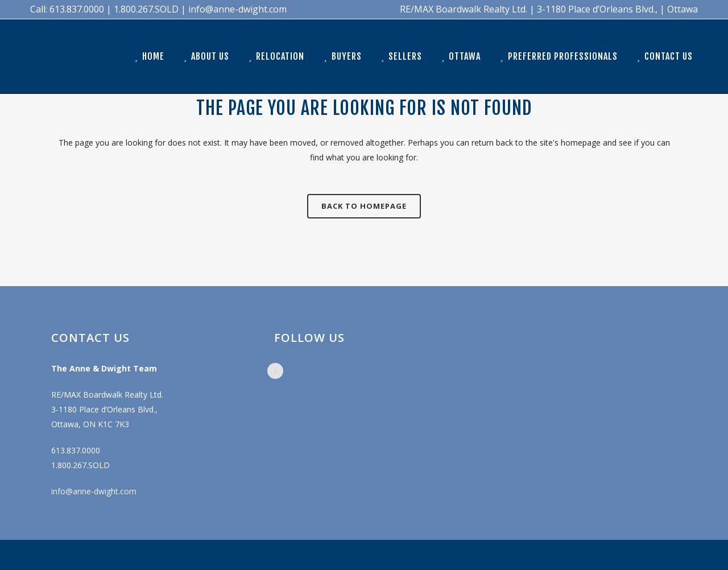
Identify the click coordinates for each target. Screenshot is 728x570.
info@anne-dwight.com (94, 491)
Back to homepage (364, 206)
